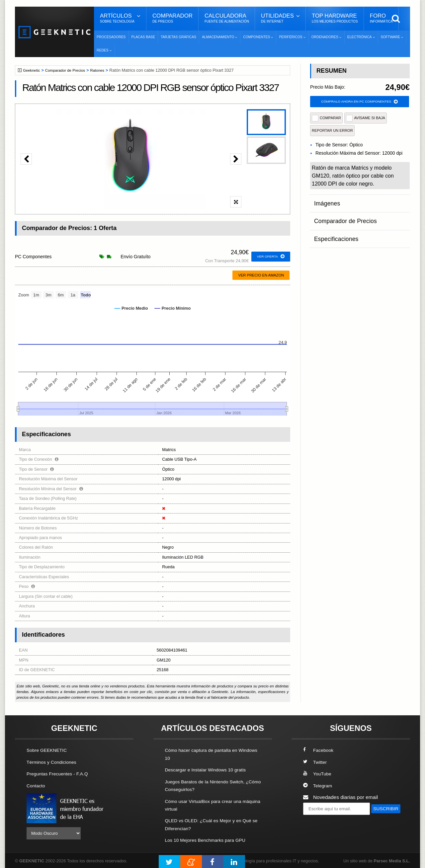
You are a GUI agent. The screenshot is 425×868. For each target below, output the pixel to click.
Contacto (37, 785)
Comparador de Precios (69, 70)
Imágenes (325, 202)
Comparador (172, 18)
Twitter (316, 762)
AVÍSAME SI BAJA (366, 119)
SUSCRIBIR (319, 820)
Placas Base (143, 37)
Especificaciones (333, 228)
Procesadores (111, 37)
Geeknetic (33, 70)
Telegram (319, 785)
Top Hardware (335, 18)
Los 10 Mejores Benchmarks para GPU (210, 839)
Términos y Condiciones (54, 762)
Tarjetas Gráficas (178, 37)
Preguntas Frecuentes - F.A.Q (60, 774)
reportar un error (332, 131)
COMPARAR (326, 119)
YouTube (318, 774)
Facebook (319, 750)
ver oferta (269, 257)
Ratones (104, 70)
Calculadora (227, 18)
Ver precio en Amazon (261, 275)
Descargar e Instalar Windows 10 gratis (210, 770)
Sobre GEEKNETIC (49, 750)
